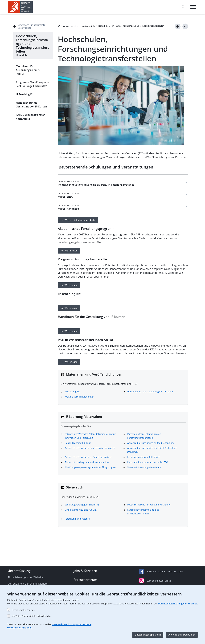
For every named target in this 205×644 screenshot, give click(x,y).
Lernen (66, 26)
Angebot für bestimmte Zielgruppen (83, 26)
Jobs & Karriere (85, 571)
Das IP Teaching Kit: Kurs (78, 443)
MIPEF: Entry (66, 197)
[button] (33, 7)
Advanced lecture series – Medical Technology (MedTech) (152, 450)
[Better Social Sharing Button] (185, 26)
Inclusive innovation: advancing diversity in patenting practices (96, 185)
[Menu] (193, 7)
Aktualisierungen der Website (25, 577)
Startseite (59, 26)
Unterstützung (19, 571)
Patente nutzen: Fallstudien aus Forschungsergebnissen (144, 436)
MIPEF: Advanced (68, 209)
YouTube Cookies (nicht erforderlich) (31, 616)
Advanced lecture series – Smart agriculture (88, 457)
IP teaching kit (72, 392)
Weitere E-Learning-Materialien (144, 467)
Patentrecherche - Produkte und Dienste (149, 505)
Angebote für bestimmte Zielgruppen (32, 26)
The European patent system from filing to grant (91, 467)
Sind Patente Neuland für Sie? (81, 510)
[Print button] (178, 26)
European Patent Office (159, 572)
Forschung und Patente (77, 519)
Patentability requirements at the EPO (148, 462)
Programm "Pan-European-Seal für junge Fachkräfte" (32, 84)
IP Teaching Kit (25, 94)
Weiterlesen (71, 251)
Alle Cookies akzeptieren (182, 635)
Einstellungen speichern (148, 635)
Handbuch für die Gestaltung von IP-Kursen (31, 105)
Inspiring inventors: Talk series (144, 457)
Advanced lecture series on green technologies (90, 448)
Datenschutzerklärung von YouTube (178, 604)
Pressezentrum (85, 580)
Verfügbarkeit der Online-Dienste (28, 584)
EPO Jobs (179, 572)
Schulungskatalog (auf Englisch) (82, 505)
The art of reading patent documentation (87, 462)
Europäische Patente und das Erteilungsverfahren (143, 512)
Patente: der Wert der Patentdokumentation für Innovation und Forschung (90, 436)
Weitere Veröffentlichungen (80, 397)
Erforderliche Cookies (23, 610)
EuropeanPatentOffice (159, 581)
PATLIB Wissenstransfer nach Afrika (30, 117)
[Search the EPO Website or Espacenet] (183, 7)
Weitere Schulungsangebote (80, 220)
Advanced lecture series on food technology (151, 443)
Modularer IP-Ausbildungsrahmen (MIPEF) (28, 70)
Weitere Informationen (20, 628)
